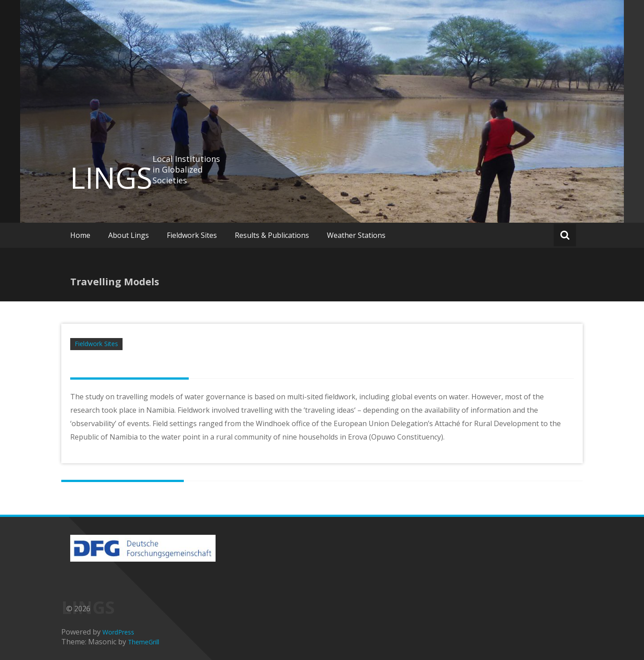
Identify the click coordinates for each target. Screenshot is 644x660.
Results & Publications (272, 235)
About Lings (129, 235)
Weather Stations (356, 235)
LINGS (111, 178)
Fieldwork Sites (192, 235)
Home (80, 235)
